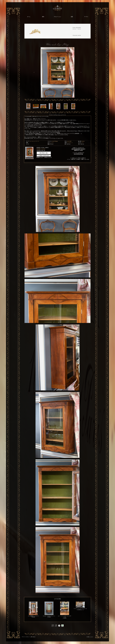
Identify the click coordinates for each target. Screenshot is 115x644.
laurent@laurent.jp (78, 154)
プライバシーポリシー (26, 637)
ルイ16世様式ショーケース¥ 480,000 (33, 610)
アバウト (86, 17)
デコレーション (58, 17)
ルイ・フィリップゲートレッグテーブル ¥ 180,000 (65, 610)
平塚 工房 (43, 151)
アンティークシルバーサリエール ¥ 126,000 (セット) (80, 606)
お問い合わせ (33, 637)
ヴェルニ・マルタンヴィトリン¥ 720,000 (49, 610)
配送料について (40, 157)
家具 (43, 17)
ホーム (29, 17)
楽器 (72, 17)
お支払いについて (48, 157)
